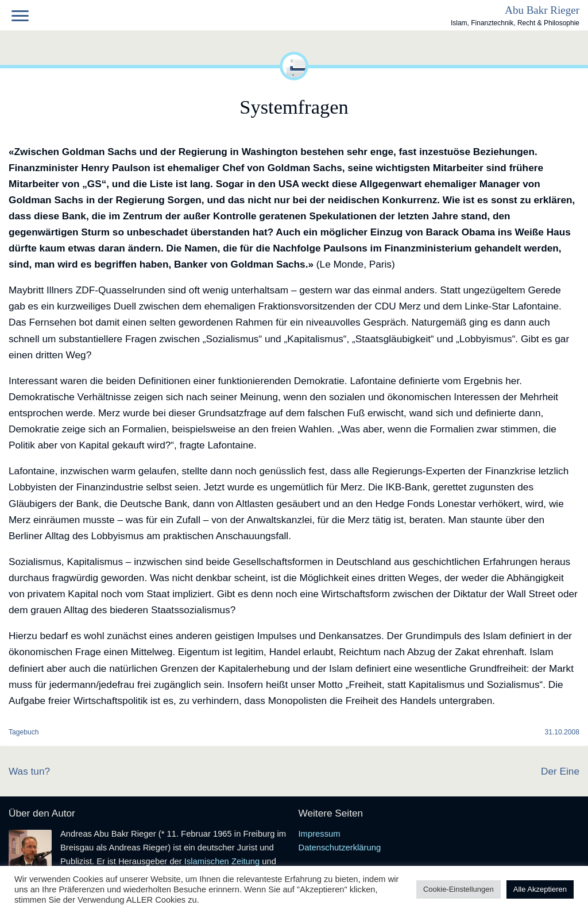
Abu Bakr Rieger (542, 10)
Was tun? (29, 771)
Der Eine (560, 771)
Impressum (320, 834)
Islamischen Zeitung (222, 861)
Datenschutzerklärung (340, 848)
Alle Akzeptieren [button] (540, 889)
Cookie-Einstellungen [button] (459, 889)
